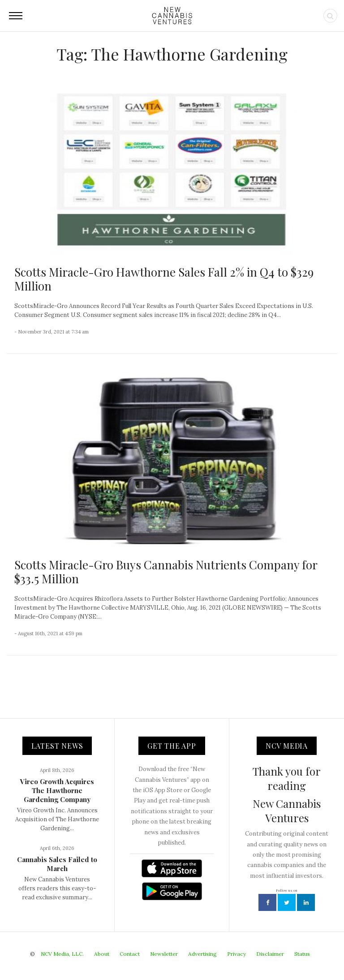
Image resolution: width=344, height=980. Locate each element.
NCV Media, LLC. (62, 954)
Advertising (202, 954)
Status (302, 954)
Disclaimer (270, 954)
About (102, 954)
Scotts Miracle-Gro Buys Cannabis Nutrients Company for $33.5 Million (166, 572)
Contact (130, 954)
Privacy (236, 954)
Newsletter (164, 954)
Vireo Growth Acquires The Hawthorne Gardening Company (57, 790)
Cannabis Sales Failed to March (57, 864)
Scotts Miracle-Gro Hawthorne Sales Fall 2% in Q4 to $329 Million (164, 279)
